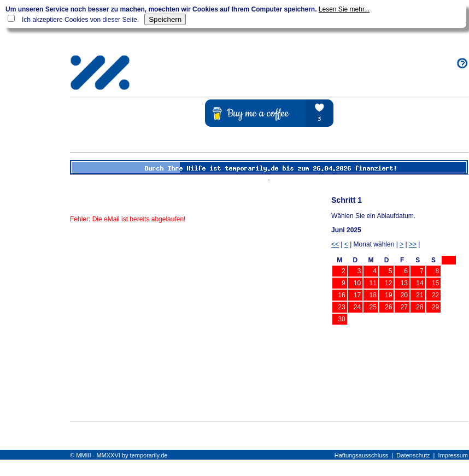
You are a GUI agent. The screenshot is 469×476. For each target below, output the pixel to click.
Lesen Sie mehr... (344, 9)
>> (413, 244)
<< (335, 244)
